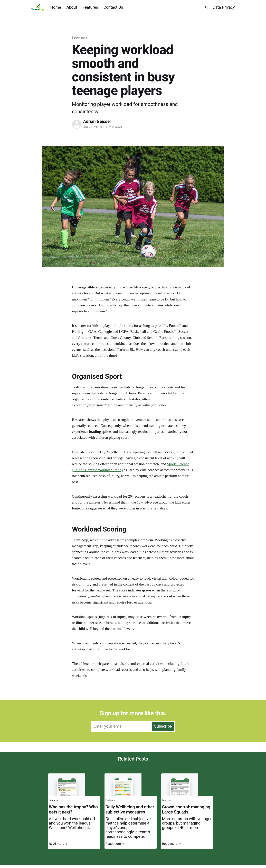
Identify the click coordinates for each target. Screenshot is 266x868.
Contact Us (113, 7)
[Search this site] (207, 7)
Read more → (58, 844)
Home (56, 7)
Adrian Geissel (97, 121)
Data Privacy (224, 7)
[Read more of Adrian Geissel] (77, 124)
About (72, 7)
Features (90, 7)
